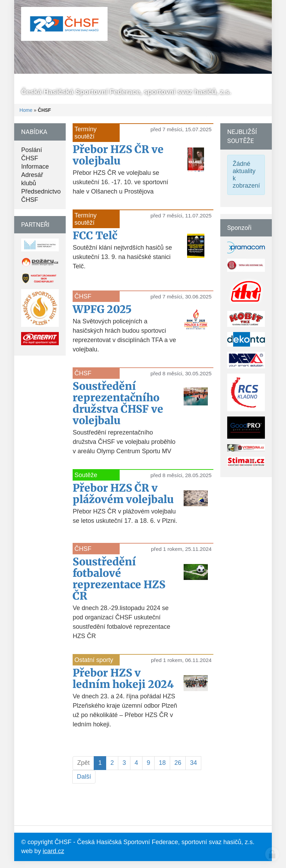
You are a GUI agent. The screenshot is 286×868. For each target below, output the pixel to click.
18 (162, 763)
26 (178, 763)
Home (26, 110)
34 (193, 763)
